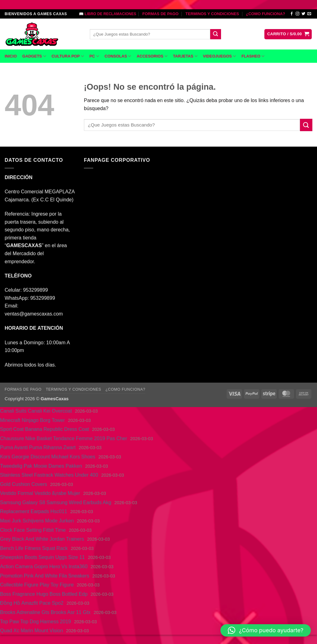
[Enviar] (215, 34)
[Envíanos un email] (309, 14)
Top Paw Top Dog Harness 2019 (35, 622)
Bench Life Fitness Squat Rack (34, 548)
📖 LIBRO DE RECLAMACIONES (108, 14)
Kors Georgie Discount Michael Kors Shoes (48, 457)
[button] (288, 34)
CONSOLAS (118, 56)
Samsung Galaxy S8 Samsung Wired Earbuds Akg (56, 502)
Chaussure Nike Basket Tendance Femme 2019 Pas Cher (64, 438)
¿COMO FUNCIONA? (265, 14)
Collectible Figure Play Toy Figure (37, 585)
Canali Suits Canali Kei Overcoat (36, 411)
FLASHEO (253, 56)
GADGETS (34, 56)
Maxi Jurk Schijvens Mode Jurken (37, 521)
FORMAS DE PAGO (161, 14)
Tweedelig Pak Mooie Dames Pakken (41, 466)
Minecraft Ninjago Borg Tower (33, 420)
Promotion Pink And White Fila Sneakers (45, 576)
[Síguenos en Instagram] (297, 14)
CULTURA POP (68, 56)
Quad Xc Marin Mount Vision (31, 631)
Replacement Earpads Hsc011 (34, 511)
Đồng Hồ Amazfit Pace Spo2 (32, 603)
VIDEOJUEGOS (219, 56)
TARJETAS (185, 56)
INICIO (11, 56)
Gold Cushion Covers (24, 484)
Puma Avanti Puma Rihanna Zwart (38, 447)
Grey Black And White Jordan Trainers (42, 539)
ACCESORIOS (152, 56)
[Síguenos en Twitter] (303, 14)
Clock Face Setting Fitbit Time (33, 530)
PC (94, 56)
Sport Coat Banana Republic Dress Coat (44, 429)
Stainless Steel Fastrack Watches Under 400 (49, 475)
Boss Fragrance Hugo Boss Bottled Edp (44, 594)
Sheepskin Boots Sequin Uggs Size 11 (42, 557)
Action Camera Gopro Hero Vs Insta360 (44, 567)
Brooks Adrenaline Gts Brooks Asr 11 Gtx (45, 612)
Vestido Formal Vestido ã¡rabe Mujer (40, 493)
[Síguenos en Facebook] (292, 14)
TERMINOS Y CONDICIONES (212, 14)
